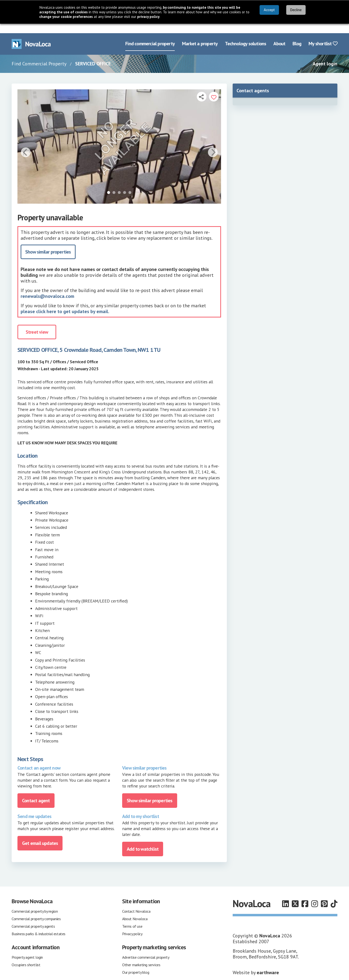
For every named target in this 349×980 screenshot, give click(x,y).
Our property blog (136, 963)
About (279, 34)
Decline (296, 10)
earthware (268, 963)
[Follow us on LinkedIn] (286, 894)
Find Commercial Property (39, 54)
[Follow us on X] (295, 894)
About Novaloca (135, 909)
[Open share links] (202, 87)
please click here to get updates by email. (65, 302)
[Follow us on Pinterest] (324, 894)
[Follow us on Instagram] (315, 894)
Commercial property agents (33, 917)
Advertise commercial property (146, 948)
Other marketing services (141, 955)
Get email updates (40, 834)
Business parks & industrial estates (39, 924)
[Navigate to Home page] (31, 35)
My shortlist (323, 34)
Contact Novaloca (136, 902)
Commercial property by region (35, 902)
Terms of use (132, 917)
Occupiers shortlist (26, 955)
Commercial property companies (36, 909)
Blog (297, 34)
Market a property (200, 34)
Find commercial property (150, 34)
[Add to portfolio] (214, 87)
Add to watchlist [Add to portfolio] (143, 840)
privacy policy (148, 17)
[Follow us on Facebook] (305, 894)
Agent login (325, 54)
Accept (269, 10)
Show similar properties (48, 243)
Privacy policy (132, 924)
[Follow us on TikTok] (334, 894)
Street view (37, 323)
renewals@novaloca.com (47, 287)
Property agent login (27, 948)
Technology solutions (246, 34)
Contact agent (36, 791)
